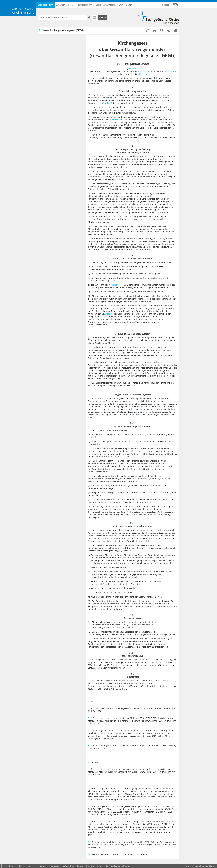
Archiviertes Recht (65, 5)
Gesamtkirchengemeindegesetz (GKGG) (61, 30)
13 (90, 842)
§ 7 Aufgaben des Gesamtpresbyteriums (54, 71)
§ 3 (126, 249)
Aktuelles (165, 5)
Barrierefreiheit (94, 866)
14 (90, 854)
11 (90, 806)
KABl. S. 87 (133, 69)
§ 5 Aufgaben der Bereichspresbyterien (62, 61)
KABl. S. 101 (142, 74)
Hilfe (106, 866)
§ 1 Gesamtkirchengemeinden (58, 39)
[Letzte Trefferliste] (95, 17)
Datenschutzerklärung (73, 866)
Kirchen (8, 866)
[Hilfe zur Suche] (89, 17)
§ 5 (125, 541)
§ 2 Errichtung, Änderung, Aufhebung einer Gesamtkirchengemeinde (62, 45)
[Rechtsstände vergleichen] (147, 30)
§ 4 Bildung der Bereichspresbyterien (61, 57)
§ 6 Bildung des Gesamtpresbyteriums (62, 65)
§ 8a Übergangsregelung (55, 80)
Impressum (55, 866)
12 (90, 821)
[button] (175, 5)
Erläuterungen (125, 5)
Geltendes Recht (45, 5)
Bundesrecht (23, 866)
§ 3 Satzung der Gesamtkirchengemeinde (56, 52)
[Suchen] (102, 17)
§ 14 (140, 415)
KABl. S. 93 (170, 71)
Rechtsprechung (84, 5)
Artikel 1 (108, 103)
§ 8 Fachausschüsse (53, 76)
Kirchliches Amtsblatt (105, 5)
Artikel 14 (116, 120)
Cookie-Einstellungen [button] (121, 866)
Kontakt (43, 866)
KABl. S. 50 (143, 71)
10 (90, 789)
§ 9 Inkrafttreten (52, 84)
